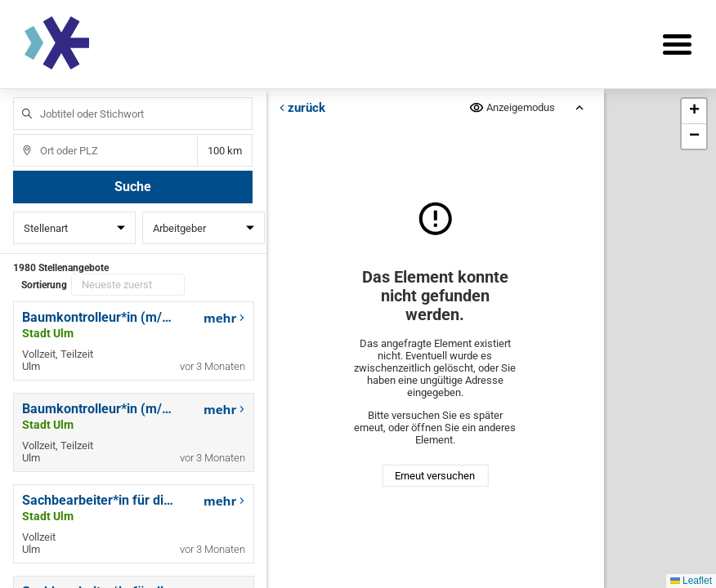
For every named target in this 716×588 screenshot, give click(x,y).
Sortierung (44, 285)
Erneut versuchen (435, 476)
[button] (694, 111)
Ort (19, 134)
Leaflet (691, 581)
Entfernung (225, 151)
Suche (133, 187)
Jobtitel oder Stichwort (19, 98)
